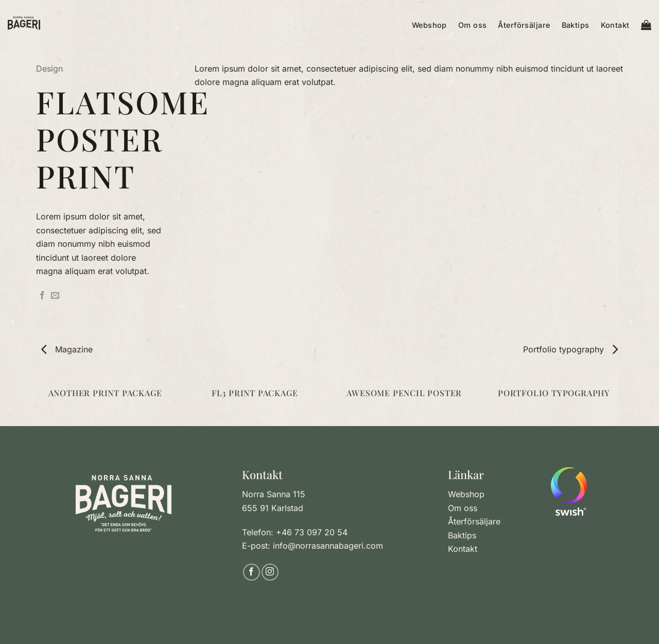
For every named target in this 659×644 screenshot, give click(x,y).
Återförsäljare (524, 25)
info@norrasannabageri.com (328, 546)
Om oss (473, 25)
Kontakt (615, 25)
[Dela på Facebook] (42, 296)
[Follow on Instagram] (270, 572)
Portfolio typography (570, 349)
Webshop (429, 25)
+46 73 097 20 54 (312, 532)
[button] (646, 23)
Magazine (67, 349)
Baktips (576, 25)
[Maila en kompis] (55, 296)
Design (49, 69)
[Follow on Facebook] (252, 572)
